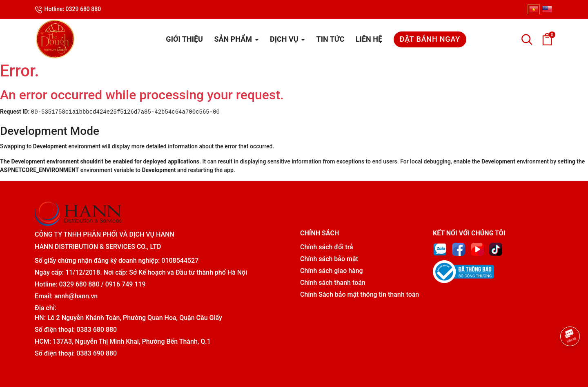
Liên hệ (369, 39)
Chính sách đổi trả (327, 247)
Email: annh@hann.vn (66, 296)
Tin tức (331, 39)
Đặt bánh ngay (430, 39)
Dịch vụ (285, 39)
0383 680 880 (97, 330)
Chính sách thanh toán (333, 283)
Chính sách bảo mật (329, 259)
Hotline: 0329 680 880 (68, 10)
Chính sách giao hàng (332, 271)
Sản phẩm (234, 39)
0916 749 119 (126, 284)
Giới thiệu (184, 39)
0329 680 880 (79, 284)
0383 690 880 (97, 353)
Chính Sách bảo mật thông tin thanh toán (360, 294)
